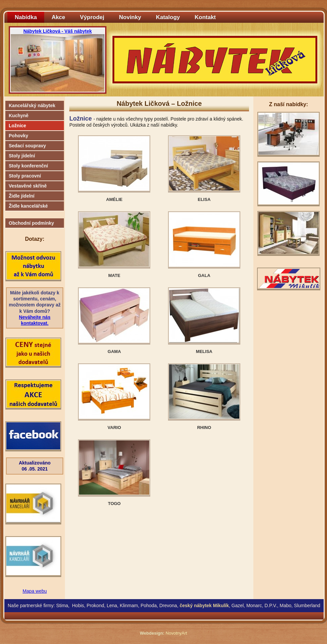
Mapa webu (34, 591)
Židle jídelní (22, 196)
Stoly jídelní (22, 156)
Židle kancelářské (28, 206)
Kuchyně (19, 116)
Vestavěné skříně (28, 186)
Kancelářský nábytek (32, 105)
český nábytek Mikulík (204, 605)
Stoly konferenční (28, 166)
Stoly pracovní (25, 176)
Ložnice (17, 126)
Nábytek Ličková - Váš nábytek (58, 31)
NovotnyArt (176, 633)
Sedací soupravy (27, 146)
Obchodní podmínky (31, 223)
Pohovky (18, 136)
